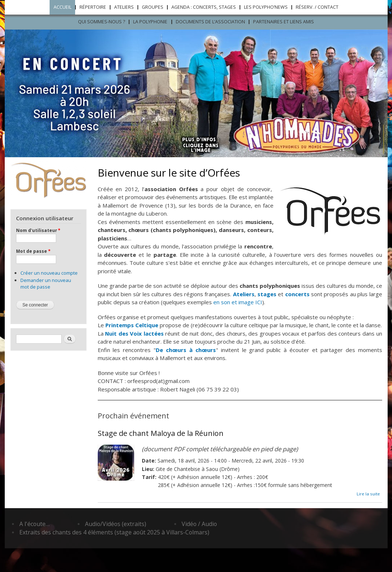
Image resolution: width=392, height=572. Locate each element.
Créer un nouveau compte (49, 273)
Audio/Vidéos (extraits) (116, 524)
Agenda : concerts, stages (204, 7)
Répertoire (93, 7)
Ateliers (124, 7)
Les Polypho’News (266, 7)
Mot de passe (33, 251)
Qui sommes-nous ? (102, 22)
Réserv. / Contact (317, 7)
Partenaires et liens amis (284, 22)
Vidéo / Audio (199, 524)
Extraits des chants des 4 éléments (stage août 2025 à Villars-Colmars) (114, 532)
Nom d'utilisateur (38, 230)
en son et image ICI (238, 302)
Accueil (63, 7)
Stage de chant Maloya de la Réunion (161, 433)
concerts (297, 294)
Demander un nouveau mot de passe (46, 283)
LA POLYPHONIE (150, 22)
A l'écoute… (34, 524)
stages (267, 294)
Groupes (153, 7)
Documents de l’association (210, 22)
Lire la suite (368, 494)
